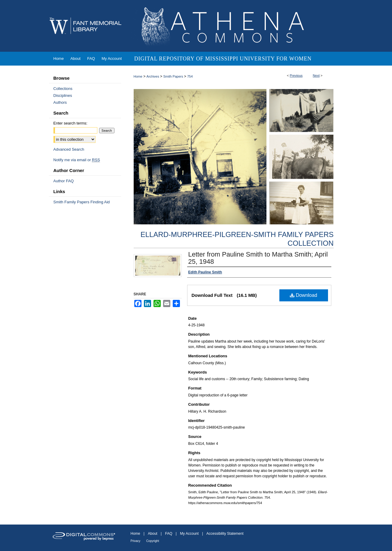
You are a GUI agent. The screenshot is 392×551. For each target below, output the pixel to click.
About (152, 534)
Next (316, 75)
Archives (153, 76)
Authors (60, 102)
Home (138, 76)
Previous (296, 75)
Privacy (136, 541)
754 (190, 76)
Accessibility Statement (225, 534)
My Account (189, 534)
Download (304, 295)
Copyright (153, 541)
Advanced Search (69, 149)
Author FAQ (64, 181)
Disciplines (63, 95)
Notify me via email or (77, 160)
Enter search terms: (70, 123)
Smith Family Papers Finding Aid (82, 202)
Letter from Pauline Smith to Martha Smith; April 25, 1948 (258, 258)
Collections (63, 89)
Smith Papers (173, 76)
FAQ (169, 534)
